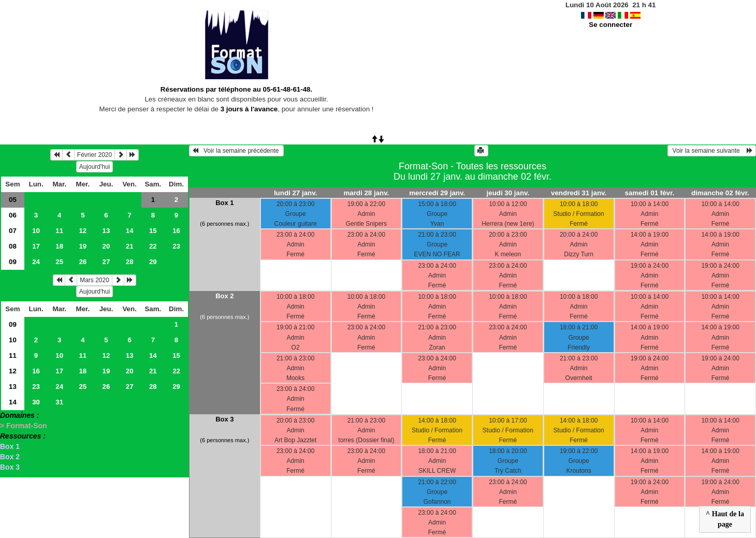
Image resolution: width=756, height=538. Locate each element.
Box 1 (10, 446)
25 (59, 262)
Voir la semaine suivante (712, 151)
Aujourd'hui (95, 167)
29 (153, 262)
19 (83, 246)
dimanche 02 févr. (720, 193)
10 (36, 231)
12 (83, 231)
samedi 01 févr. (650, 193)
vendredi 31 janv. (579, 193)
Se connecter (610, 25)
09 (13, 262)
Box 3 (10, 467)
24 (36, 262)
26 (83, 262)
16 (176, 231)
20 (106, 246)
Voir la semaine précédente (236, 151)
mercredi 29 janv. (437, 193)
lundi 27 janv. (295, 193)
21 (130, 246)
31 (59, 402)
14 (130, 231)
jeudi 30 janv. (508, 193)
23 (176, 246)
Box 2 (10, 457)
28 (130, 262)
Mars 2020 (94, 280)
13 (106, 231)
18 (59, 246)
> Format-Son (24, 426)
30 (36, 402)
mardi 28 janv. (366, 193)
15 (153, 231)
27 (106, 262)
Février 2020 (94, 155)
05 (13, 200)
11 (59, 231)
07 (13, 231)
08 (13, 246)
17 (36, 246)
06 (13, 215)
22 (153, 246)
